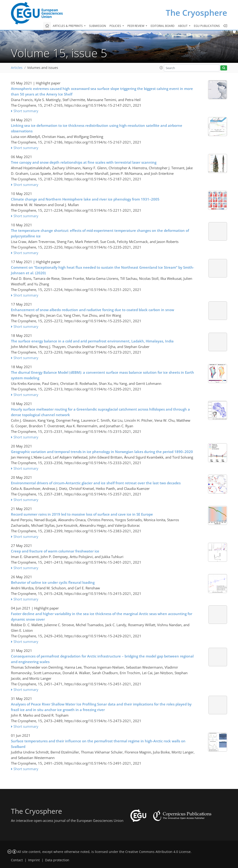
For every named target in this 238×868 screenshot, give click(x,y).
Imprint (34, 860)
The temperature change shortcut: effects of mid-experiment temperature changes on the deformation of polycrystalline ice (100, 233)
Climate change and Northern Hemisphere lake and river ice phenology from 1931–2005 (85, 199)
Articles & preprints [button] (68, 26)
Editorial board (163, 26)
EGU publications (207, 26)
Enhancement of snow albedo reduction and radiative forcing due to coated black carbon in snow (93, 310)
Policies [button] (116, 26)
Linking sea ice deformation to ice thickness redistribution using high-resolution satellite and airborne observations (97, 128)
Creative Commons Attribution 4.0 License (158, 852)
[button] (161, 68)
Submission (98, 26)
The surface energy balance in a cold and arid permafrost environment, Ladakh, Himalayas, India (92, 341)
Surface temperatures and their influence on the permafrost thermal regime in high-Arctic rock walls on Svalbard (98, 744)
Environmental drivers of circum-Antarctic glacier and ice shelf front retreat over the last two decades (96, 483)
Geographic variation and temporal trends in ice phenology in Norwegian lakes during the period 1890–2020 (102, 452)
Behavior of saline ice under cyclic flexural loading (53, 582)
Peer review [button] (136, 26)
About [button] (183, 26)
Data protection (57, 860)
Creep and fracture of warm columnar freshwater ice (55, 551)
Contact (17, 860)
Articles (17, 68)
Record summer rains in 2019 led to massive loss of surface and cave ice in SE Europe (82, 514)
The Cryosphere (196, 13)
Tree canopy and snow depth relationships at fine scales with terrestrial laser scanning (84, 162)
